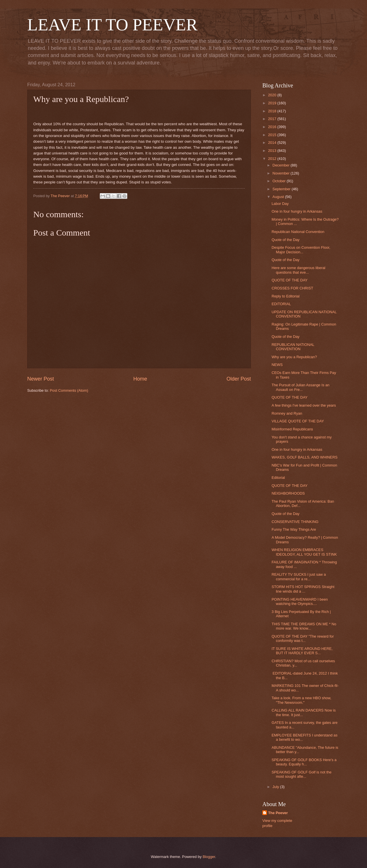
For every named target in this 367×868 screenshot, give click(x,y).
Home (140, 379)
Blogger (209, 857)
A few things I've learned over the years (304, 405)
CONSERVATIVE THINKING (295, 522)
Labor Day (280, 204)
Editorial (278, 478)
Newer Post (41, 379)
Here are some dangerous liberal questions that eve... (298, 270)
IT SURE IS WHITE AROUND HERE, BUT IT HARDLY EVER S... (302, 651)
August (279, 197)
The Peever (278, 813)
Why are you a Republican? (294, 357)
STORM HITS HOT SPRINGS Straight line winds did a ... (303, 589)
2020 (273, 95)
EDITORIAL (281, 304)
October (279, 181)
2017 (273, 119)
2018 (273, 111)
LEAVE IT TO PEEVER (112, 25)
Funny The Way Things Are (294, 529)
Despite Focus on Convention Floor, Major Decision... (301, 250)
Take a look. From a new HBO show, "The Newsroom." (301, 700)
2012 (273, 159)
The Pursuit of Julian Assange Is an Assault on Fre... (300, 387)
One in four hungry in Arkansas (297, 211)
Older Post (239, 379)
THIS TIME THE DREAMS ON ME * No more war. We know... (304, 626)
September (282, 189)
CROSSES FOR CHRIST (292, 288)
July (276, 787)
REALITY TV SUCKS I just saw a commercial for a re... (299, 577)
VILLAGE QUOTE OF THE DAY (298, 421)
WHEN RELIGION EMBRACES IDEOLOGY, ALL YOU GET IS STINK (304, 552)
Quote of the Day (285, 240)
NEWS (277, 365)
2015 (273, 135)
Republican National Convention (298, 232)
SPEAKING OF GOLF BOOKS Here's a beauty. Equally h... (304, 762)
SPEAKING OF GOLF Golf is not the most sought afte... (301, 774)
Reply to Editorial (285, 296)
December (281, 165)
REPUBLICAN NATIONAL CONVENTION (293, 347)
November (281, 173)
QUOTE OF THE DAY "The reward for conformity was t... (303, 638)
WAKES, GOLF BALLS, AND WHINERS (304, 457)
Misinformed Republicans (292, 429)
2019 (273, 103)
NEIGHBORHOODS (288, 493)
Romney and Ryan (287, 413)
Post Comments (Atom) (69, 390)
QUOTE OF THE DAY (289, 280)
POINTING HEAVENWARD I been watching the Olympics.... (300, 601)
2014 (273, 143)
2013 (273, 151)
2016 (273, 127)
